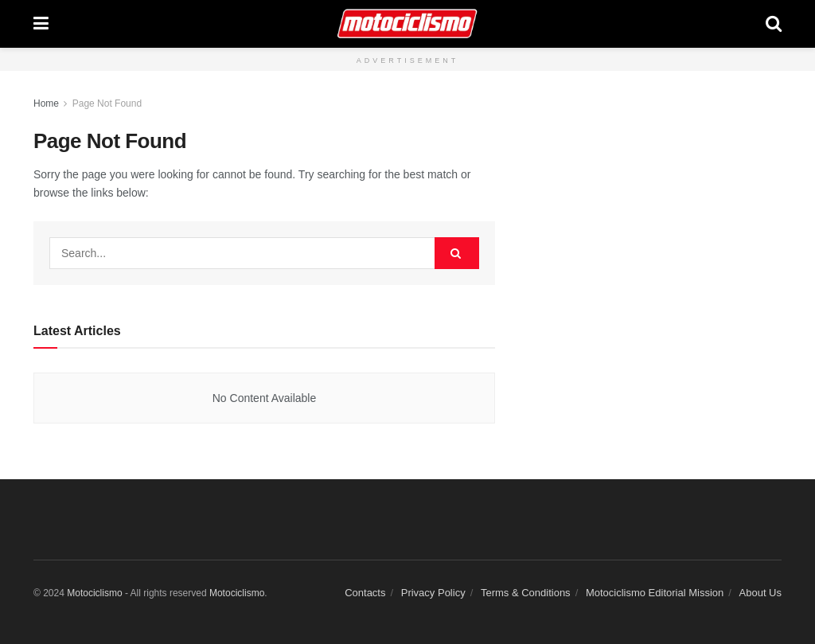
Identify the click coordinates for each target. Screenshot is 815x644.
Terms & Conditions (526, 593)
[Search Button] (774, 24)
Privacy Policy (433, 593)
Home (46, 103)
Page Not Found (107, 103)
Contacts (365, 593)
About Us (760, 593)
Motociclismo (94, 593)
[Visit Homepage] (407, 24)
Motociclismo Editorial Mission (655, 593)
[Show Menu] (41, 24)
